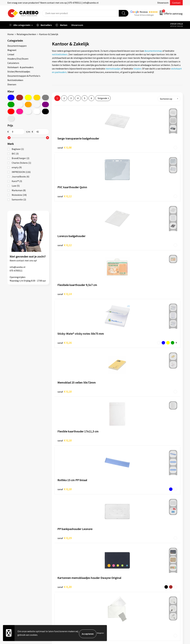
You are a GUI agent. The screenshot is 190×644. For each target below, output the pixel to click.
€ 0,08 (64, 146)
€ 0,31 (106, 430)
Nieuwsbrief (105, 587)
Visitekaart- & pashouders (20, 67)
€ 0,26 (148, 288)
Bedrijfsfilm (105, 583)
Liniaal (11, 54)
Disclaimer (61, 596)
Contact (176, 3)
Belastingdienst (63, 560)
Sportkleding (149, 574)
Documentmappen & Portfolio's (24, 76)
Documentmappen (17, 46)
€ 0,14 (64, 194)
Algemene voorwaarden (67, 574)
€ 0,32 (148, 431)
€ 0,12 (106, 146)
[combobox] (81, 13)
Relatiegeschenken (26, 34)
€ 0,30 (64, 431)
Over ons (103, 565)
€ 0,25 (106, 288)
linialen (137, 69)
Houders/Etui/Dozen (18, 59)
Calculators (13, 63)
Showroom (163, 3)
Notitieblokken (15, 80)
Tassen (146, 583)
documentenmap (153, 51)
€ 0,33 (64, 478)
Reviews (144, 12)
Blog (101, 570)
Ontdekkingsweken (109, 560)
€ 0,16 (106, 193)
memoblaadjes (113, 69)
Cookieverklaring (64, 583)
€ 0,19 (148, 241)
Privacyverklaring (64, 587)
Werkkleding (148, 565)
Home (11, 34)
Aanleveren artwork (65, 565)
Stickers (146, 587)
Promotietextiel (150, 560)
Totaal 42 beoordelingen (144, 15)
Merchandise (105, 579)
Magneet (12, 50)
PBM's (145, 570)
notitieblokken (60, 54)
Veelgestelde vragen (66, 579)
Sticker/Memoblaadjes (19, 72)
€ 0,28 (148, 383)
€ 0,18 (148, 194)
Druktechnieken (63, 592)
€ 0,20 (64, 288)
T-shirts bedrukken (108, 574)
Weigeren (100, 634)
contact (20, 260)
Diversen (12, 84)
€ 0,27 (64, 383)
